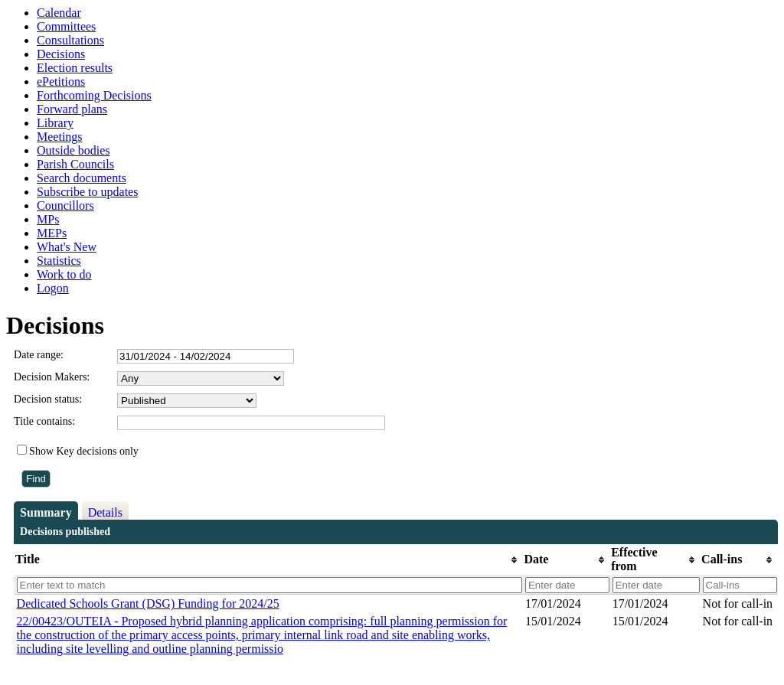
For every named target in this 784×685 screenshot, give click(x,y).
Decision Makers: (52, 377)
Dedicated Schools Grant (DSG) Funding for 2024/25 (148, 603)
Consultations (70, 40)
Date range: (39, 355)
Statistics (59, 261)
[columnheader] (269, 560)
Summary (46, 512)
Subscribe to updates (87, 192)
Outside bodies (73, 150)
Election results (75, 68)
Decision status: (48, 399)
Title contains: (44, 421)
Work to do (64, 274)
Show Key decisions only (84, 451)
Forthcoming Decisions (94, 95)
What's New (67, 247)
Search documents (82, 178)
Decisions (61, 54)
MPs (48, 219)
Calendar (59, 13)
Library (55, 123)
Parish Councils (75, 164)
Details (105, 512)
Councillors (65, 205)
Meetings (60, 137)
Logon (53, 288)
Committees (66, 26)
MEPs (52, 233)
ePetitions (61, 82)
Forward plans (72, 109)
